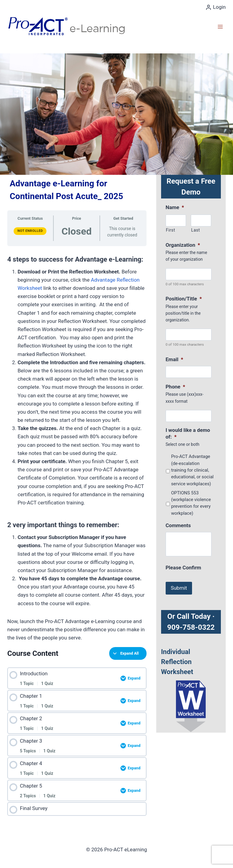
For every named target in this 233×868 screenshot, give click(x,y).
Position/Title (184, 299)
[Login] (216, 7)
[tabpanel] (77, 447)
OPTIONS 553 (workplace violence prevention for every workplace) (191, 503)
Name (175, 207)
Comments (178, 525)
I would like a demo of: (188, 433)
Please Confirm (183, 568)
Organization (183, 245)
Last (196, 230)
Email (174, 359)
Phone (176, 387)
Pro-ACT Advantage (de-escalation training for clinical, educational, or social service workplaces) (192, 470)
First (171, 230)
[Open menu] (220, 27)
